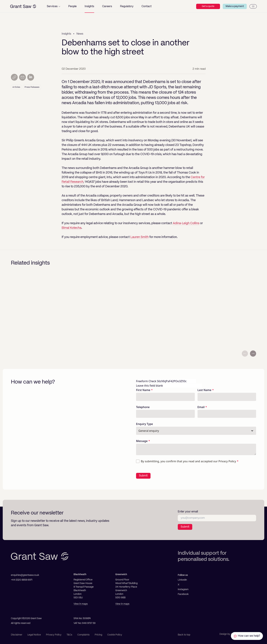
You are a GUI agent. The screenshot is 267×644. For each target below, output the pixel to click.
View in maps (81, 604)
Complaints (83, 635)
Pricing (98, 635)
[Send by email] (22, 77)
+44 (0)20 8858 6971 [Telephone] (22, 580)
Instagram (183, 589)
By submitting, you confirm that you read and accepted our (188, 461)
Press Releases (32, 87)
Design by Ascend (229, 634)
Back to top (184, 635)
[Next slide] (253, 354)
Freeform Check (146, 381)
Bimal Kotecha (72, 228)
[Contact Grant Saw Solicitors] (247, 636)
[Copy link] (14, 77)
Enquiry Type (144, 424)
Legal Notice (34, 635)
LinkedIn (182, 580)
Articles (16, 87)
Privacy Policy (227, 461)
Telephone (143, 407)
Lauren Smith (140, 237)
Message (142, 441)
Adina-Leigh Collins (186, 223)
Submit (143, 476)
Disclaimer (17, 635)
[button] (54, 6)
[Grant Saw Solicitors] (23, 6)
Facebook (183, 594)
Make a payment (235, 6)
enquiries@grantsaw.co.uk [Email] (25, 575)
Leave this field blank (149, 386)
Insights (66, 34)
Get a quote (208, 6)
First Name (143, 390)
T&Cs (69, 635)
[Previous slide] (245, 354)
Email (201, 407)
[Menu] (253, 6)
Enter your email (188, 512)
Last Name (205, 390)
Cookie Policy (115, 635)
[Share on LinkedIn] (31, 77)
